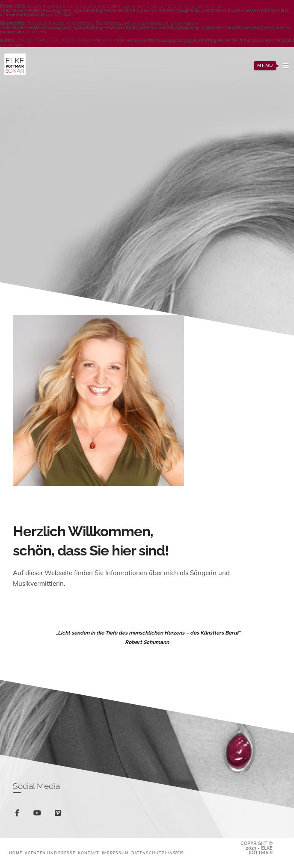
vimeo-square (59, 815)
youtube (39, 815)
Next (206, 197)
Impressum (115, 853)
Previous (89, 197)
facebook (19, 814)
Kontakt (89, 853)
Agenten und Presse (50, 853)
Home (16, 853)
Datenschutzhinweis (158, 853)
